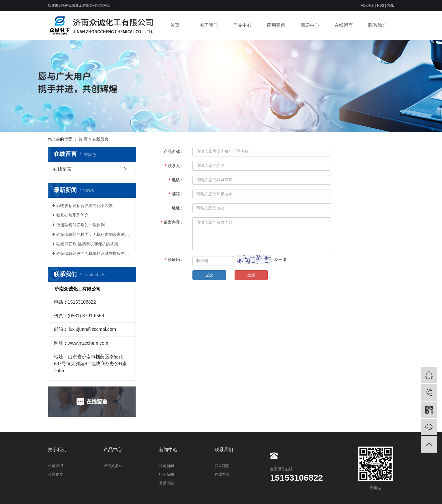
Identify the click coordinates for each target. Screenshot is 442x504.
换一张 (280, 260)
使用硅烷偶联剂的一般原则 (80, 225)
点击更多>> (113, 466)
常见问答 (166, 483)
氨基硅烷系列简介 (72, 215)
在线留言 (344, 25)
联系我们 (377, 25)
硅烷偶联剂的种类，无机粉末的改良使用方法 (94, 234)
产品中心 (242, 25)
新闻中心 (310, 25)
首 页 (83, 139)
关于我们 (209, 25)
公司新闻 (166, 466)
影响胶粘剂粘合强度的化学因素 (85, 206)
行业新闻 (166, 474)
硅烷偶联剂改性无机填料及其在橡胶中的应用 (94, 253)
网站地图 (368, 5)
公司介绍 (55, 466)
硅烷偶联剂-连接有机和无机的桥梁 (87, 244)
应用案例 (276, 25)
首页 (175, 25)
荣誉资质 (55, 474)
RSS (381, 5)
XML (391, 5)
